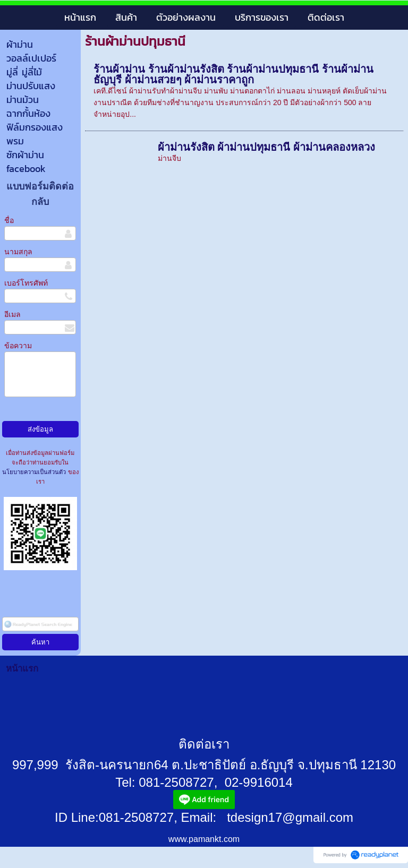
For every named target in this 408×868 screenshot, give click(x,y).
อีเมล (12, 314)
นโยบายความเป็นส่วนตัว (35, 472)
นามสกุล (18, 252)
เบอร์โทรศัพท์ (26, 283)
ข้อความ (18, 346)
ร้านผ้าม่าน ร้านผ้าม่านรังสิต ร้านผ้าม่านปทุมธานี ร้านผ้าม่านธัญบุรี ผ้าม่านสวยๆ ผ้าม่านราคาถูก (233, 74)
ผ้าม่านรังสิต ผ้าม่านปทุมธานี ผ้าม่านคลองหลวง (266, 147)
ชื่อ (9, 220)
